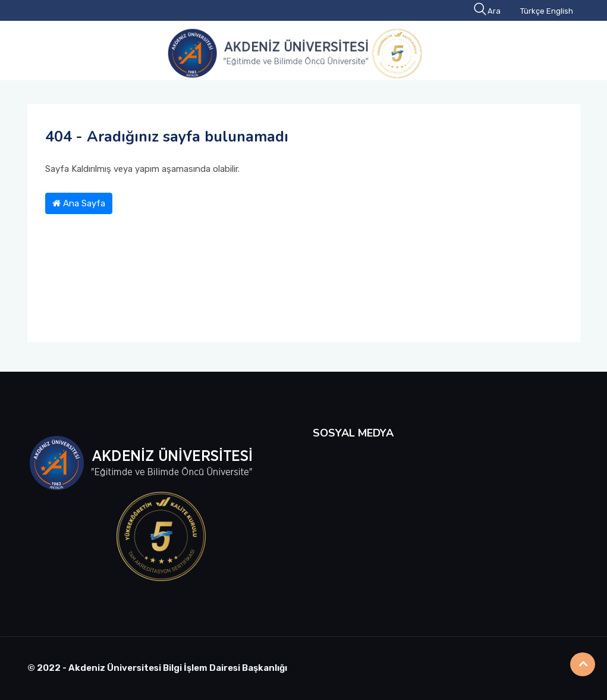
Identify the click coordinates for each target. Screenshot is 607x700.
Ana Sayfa (79, 203)
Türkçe (532, 11)
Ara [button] (488, 11)
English (560, 11)
